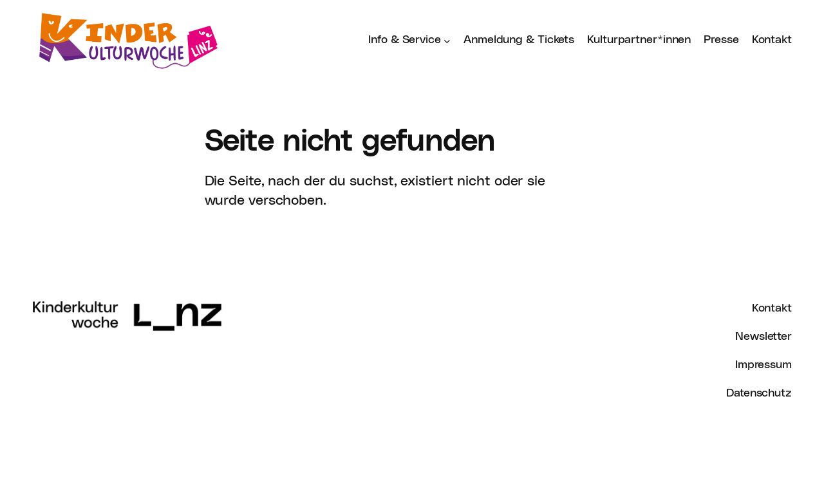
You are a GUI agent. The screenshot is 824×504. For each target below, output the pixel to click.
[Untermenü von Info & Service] (447, 40)
